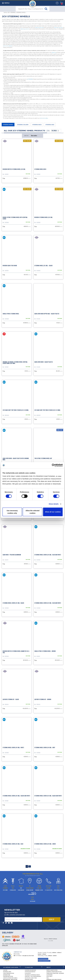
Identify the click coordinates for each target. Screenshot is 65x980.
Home (5, 12)
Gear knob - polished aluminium (12, 555)
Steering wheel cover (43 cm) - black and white (48, 796)
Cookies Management (44, 961)
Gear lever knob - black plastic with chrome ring (16, 459)
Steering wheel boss (40, 169)
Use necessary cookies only (12, 512)
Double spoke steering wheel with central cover (15, 218)
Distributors (7, 975)
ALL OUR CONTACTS (43, 959)
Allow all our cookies (53, 512)
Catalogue (28, 973)
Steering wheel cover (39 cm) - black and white (16, 796)
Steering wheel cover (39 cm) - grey (45, 747)
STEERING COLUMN (23, 125)
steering (54, 53)
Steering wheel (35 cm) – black (43, 266)
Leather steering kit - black (11, 699)
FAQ (47, 978)
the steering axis (58, 27)
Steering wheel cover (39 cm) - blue (13, 844)
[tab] (11, 967)
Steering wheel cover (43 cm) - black (13, 603)
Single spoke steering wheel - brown (45, 651)
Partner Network (8, 976)
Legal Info (49, 976)
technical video (44, 118)
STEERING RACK (37, 125)
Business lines (7, 972)
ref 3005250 (30, 79)
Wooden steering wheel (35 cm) (43, 217)
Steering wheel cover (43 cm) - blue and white (48, 603)
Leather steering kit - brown (43, 699)
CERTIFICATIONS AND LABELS (10, 978)
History (5, 970)
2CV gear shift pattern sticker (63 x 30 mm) (16, 410)
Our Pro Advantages (30, 970)
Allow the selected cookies (32, 512)
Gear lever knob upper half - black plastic (47, 314)
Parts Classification (52, 970)
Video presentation (9, 973)
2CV (9, 12)
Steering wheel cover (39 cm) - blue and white (48, 555)
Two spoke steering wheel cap (43, 458)
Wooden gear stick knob (10, 266)
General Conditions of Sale (54, 972)
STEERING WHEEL (21, 12)
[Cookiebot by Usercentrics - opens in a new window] (53, 465)
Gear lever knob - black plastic (44, 362)
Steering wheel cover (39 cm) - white (13, 747)
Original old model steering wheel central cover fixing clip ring (15, 363)
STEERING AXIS (50, 125)
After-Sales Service (30, 972)
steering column (25, 29)
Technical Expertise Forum (32, 975)
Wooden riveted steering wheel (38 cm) (14, 169)
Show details (54, 504)
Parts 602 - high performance (33, 976)
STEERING (13, 12)
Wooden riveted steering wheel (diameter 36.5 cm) (16, 652)
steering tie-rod (39, 27)
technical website (8, 46)
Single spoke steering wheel (11, 314)
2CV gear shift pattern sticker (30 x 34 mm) (47, 410)
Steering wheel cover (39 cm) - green (45, 844)
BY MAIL (18, 954)
